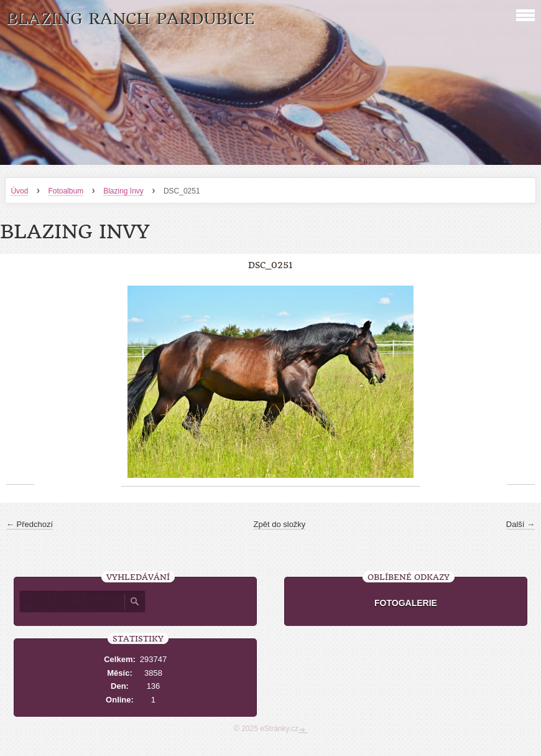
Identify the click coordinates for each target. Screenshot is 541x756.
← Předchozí (30, 524)
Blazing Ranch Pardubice (130, 19)
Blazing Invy (123, 191)
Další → (520, 524)
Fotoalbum (66, 191)
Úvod (19, 191)
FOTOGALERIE (406, 603)
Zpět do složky (280, 524)
